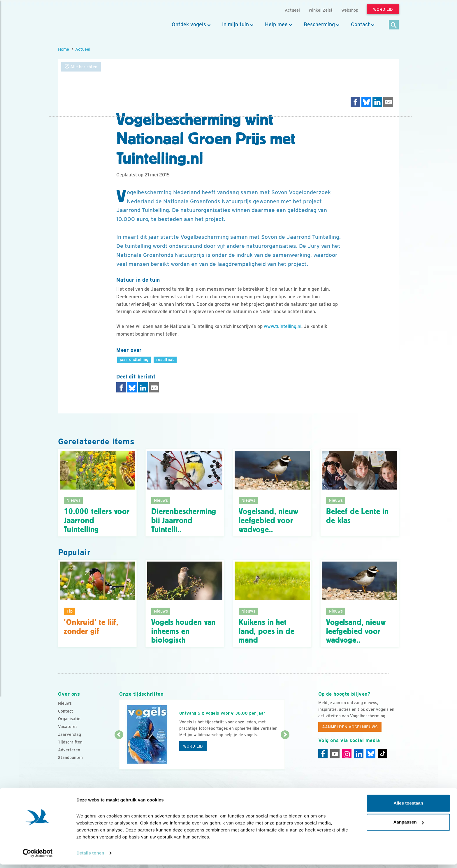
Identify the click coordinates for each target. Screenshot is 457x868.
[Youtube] (335, 754)
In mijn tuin (235, 24)
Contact (360, 24)
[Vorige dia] (119, 753)
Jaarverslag (70, 734)
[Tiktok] (383, 754)
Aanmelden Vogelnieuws (350, 727)
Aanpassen (409, 826)
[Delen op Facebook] (356, 102)
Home (64, 49)
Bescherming (319, 24)
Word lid (193, 746)
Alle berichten (81, 67)
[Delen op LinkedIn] (377, 102)
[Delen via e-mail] (388, 102)
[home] (84, 18)
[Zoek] (394, 25)
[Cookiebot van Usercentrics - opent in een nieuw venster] (38, 857)
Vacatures (68, 727)
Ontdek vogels (189, 24)
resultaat (165, 359)
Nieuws (65, 703)
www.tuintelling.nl (283, 326)
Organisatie (69, 719)
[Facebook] (323, 754)
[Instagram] (347, 754)
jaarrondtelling (134, 359)
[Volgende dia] (285, 753)
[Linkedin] (359, 754)
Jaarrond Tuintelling (143, 210)
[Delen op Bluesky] (366, 102)
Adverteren (69, 750)
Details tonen (90, 856)
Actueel (83, 49)
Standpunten (70, 757)
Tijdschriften (70, 742)
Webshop (350, 10)
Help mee (276, 24)
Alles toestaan (408, 807)
